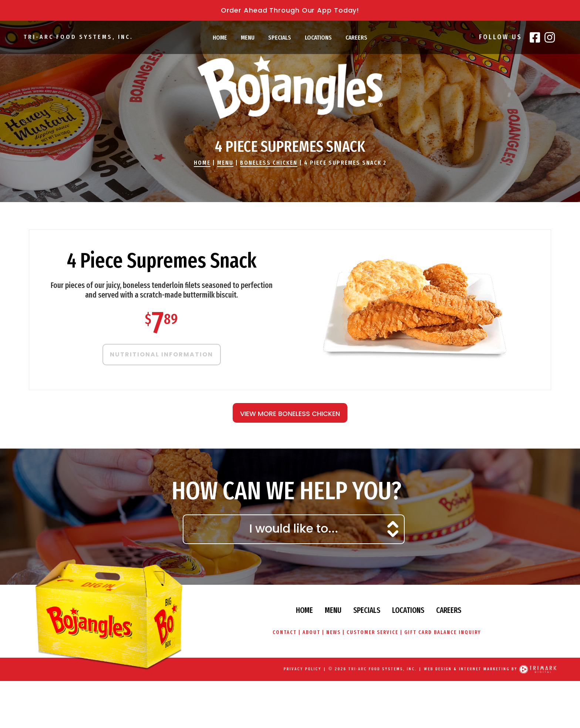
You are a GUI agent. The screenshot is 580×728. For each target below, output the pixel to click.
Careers (356, 38)
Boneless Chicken (269, 163)
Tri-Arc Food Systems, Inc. (78, 37)
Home (220, 38)
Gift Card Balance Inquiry (443, 632)
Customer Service (372, 632)
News (333, 632)
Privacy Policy (303, 669)
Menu (248, 38)
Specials (280, 38)
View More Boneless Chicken (290, 414)
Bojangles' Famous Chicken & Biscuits (290, 87)
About (311, 632)
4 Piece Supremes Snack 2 (345, 163)
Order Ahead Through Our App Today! (290, 10)
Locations (318, 38)
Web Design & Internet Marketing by (471, 669)
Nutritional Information (161, 354)
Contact (284, 632)
